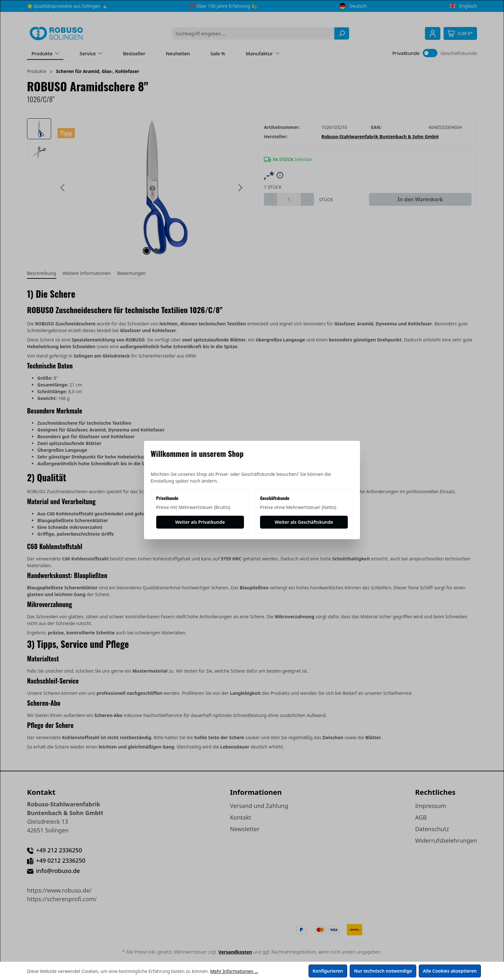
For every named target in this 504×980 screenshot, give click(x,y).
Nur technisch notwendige (383, 971)
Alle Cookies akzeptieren (450, 971)
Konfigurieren (328, 971)
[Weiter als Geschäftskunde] (304, 522)
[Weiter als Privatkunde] (200, 522)
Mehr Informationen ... (234, 971)
